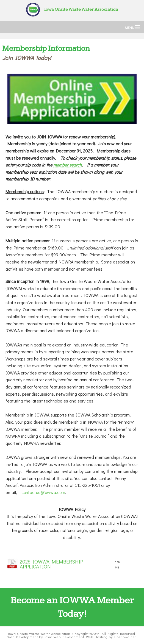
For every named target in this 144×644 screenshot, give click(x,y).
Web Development (23, 637)
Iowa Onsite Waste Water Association (72, 9)
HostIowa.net (125, 637)
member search (68, 165)
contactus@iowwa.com (43, 492)
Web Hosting (97, 637)
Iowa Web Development (64, 637)
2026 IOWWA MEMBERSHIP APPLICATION (52, 564)
